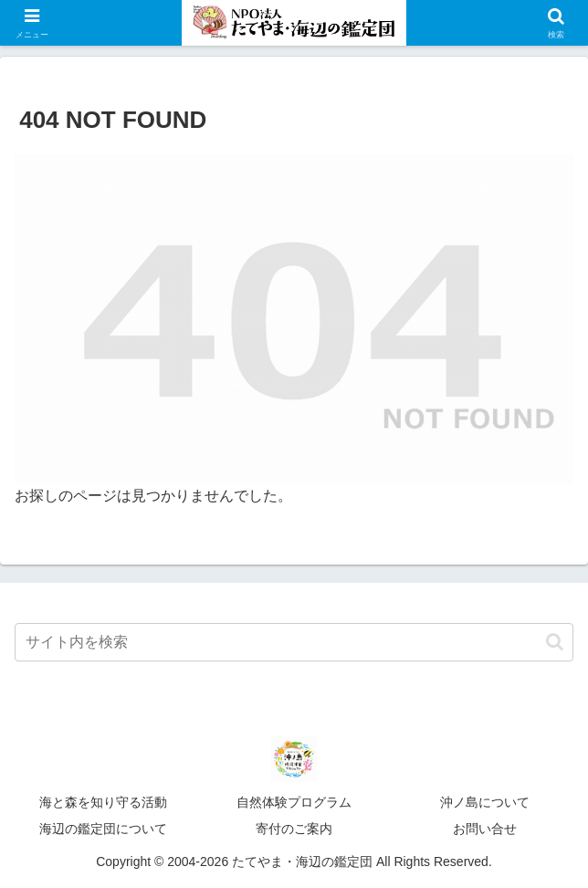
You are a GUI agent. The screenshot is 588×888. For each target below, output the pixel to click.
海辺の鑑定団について (103, 829)
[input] (294, 642)
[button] (555, 642)
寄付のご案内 (294, 829)
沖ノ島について (485, 802)
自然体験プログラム (294, 802)
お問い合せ (485, 829)
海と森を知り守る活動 (103, 802)
